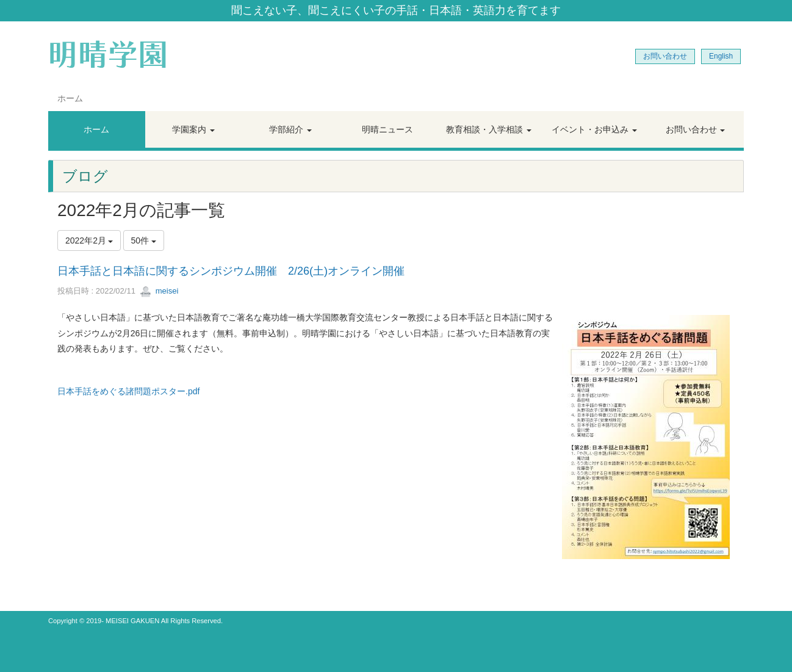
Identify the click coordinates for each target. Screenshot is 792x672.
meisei (159, 291)
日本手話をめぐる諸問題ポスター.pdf (128, 391)
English (721, 56)
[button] (194, 129)
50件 (144, 240)
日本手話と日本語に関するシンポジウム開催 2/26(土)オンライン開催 (231, 271)
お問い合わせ (665, 56)
